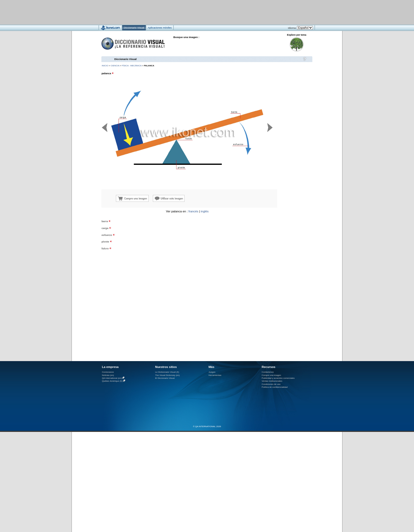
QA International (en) (112, 378)
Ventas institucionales (272, 381)
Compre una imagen (271, 375)
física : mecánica (132, 66)
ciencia (115, 66)
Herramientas (215, 375)
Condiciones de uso (271, 384)
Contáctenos (268, 372)
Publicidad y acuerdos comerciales (278, 378)
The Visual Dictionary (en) (167, 375)
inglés (205, 211)
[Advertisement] (191, 12)
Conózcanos (108, 372)
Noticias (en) (108, 375)
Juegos (212, 372)
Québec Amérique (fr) (112, 381)
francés (193, 211)
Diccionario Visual (125, 59)
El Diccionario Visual (165, 378)
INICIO (105, 66)
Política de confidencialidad (275, 387)
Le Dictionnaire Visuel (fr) (167, 372)
